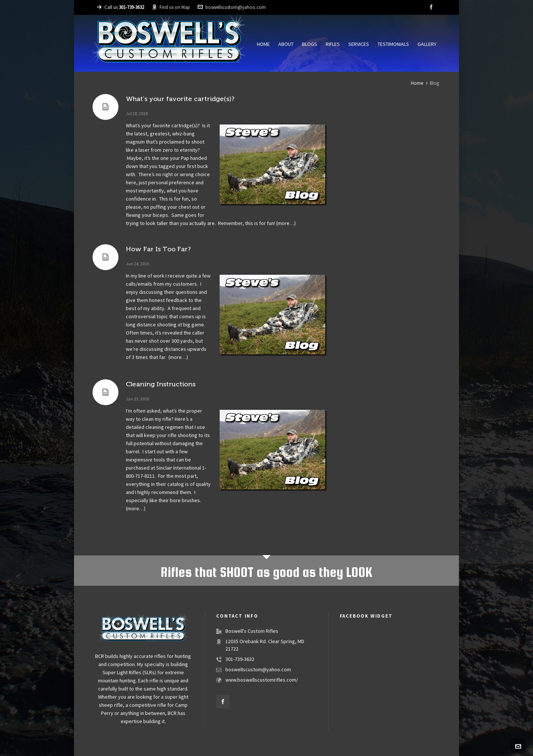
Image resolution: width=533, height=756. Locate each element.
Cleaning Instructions (161, 384)
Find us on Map (171, 7)
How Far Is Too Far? (158, 249)
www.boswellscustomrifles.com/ (262, 680)
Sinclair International (179, 468)
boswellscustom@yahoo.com (232, 7)
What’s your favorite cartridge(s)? (180, 99)
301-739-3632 (240, 659)
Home (417, 83)
